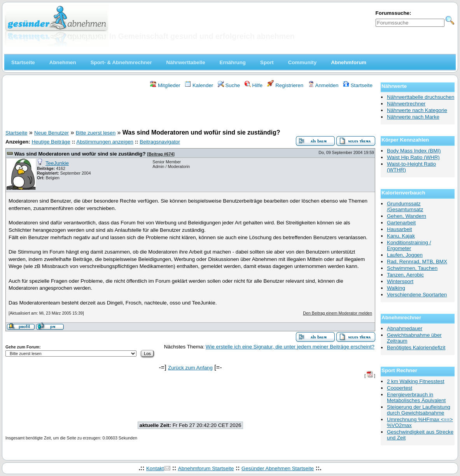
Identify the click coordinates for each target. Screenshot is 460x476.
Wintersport (400, 281)
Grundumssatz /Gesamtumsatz (405, 206)
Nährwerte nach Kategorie (417, 110)
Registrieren (285, 85)
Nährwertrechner (406, 104)
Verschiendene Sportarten (417, 295)
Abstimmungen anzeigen (105, 142)
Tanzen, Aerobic (405, 275)
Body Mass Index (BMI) (414, 151)
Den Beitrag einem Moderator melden (338, 313)
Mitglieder (165, 85)
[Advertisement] (191, 110)
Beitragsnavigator (160, 142)
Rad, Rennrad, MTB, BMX (417, 262)
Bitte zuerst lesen (96, 133)
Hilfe (254, 85)
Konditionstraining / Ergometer (409, 245)
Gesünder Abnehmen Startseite (278, 468)
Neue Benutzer (52, 133)
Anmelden (323, 85)
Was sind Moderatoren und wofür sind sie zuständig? (80, 154)
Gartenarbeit (401, 223)
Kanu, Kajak (401, 236)
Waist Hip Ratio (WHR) (413, 157)
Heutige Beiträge (51, 142)
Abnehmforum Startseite (206, 468)
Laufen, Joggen (405, 255)
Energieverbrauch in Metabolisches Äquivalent (416, 397)
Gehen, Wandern (407, 216)
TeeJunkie (57, 163)
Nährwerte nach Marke (413, 117)
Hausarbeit (399, 229)
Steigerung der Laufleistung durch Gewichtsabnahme (419, 410)
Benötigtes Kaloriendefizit (416, 347)
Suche (229, 85)
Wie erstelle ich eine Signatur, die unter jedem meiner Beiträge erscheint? (290, 347)
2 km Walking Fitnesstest (416, 381)
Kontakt (155, 468)
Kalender (199, 85)
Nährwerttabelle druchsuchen (421, 97)
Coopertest (400, 388)
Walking (396, 288)
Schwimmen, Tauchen (412, 268)
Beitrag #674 (161, 154)
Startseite (358, 85)
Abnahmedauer (405, 328)
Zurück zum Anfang (190, 368)
